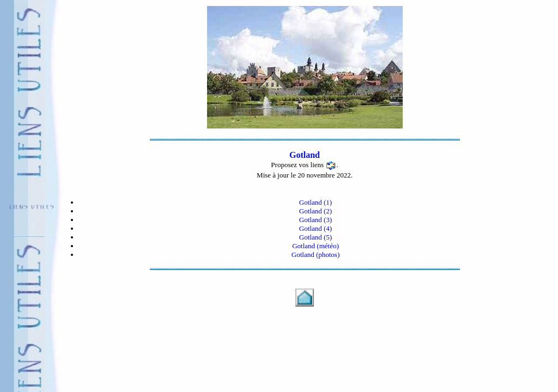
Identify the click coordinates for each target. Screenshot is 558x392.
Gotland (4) (316, 228)
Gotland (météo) (316, 246)
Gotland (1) (316, 202)
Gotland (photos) (316, 255)
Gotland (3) (316, 220)
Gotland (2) (316, 211)
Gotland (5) (316, 237)
